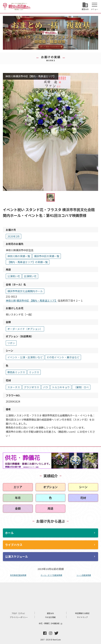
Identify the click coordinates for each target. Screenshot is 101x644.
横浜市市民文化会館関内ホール (25, 291)
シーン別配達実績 (84, 575)
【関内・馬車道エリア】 (43, 301)
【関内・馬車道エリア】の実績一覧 (28, 262)
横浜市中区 (23, 301)
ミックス (34, 372)
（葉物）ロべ (81, 387)
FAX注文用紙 (50, 617)
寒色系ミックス (16, 372)
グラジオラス (32, 387)
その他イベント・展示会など (63, 357)
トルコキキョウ (61, 387)
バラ (46, 387)
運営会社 (50, 613)
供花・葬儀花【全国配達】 (51, 623)
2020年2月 (14, 236)
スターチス (14, 387)
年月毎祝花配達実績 (18, 575)
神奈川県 (11, 301)
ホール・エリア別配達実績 (51, 575)
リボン (11, 343)
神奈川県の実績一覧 (19, 256)
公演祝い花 (14, 276)
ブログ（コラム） (19, 613)
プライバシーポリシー (19, 617)
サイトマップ (82, 617)
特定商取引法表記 (82, 613)
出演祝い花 (30, 276)
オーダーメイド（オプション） (25, 329)
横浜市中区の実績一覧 (47, 256)
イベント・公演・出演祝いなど (25, 357)
